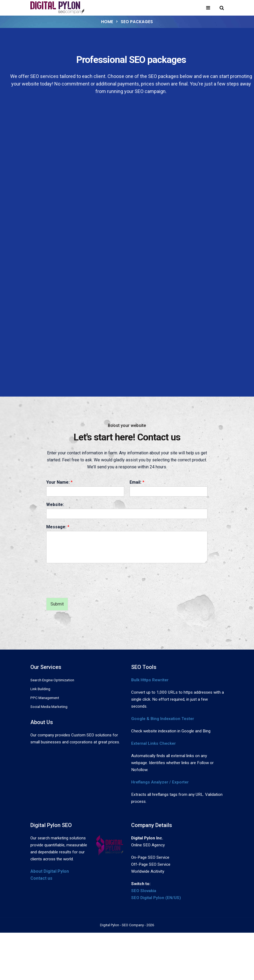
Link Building (40, 689)
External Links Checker (153, 743)
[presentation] (87, 589)
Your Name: (59, 482)
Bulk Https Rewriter (150, 680)
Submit (57, 604)
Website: (55, 505)
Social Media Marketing (49, 707)
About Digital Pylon (50, 871)
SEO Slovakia (144, 891)
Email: (137, 482)
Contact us (41, 878)
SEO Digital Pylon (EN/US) (156, 898)
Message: (58, 527)
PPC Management (45, 698)
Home (107, 22)
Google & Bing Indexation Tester (163, 719)
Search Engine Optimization (52, 680)
